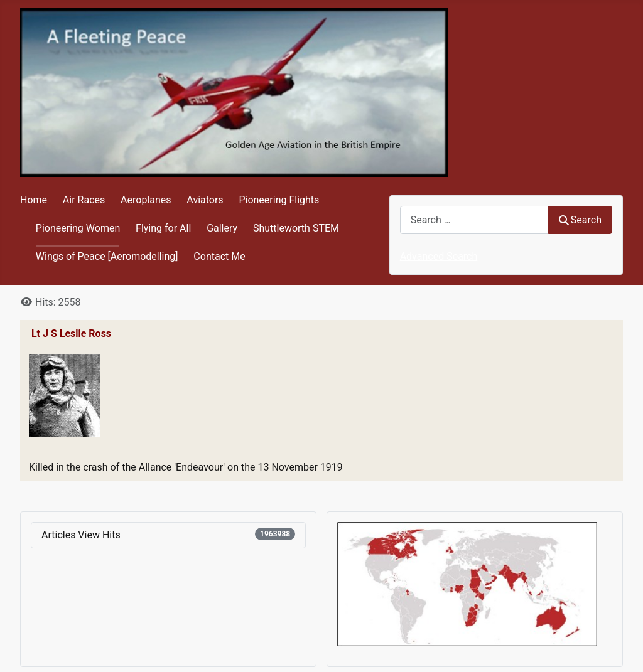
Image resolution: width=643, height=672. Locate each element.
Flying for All (163, 228)
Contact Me (219, 256)
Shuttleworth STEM (296, 228)
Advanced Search (439, 256)
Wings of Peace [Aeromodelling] (107, 256)
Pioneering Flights (279, 200)
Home (34, 200)
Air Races (84, 200)
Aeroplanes (146, 200)
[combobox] (474, 220)
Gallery (222, 228)
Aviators (205, 200)
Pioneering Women (78, 228)
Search (580, 220)
